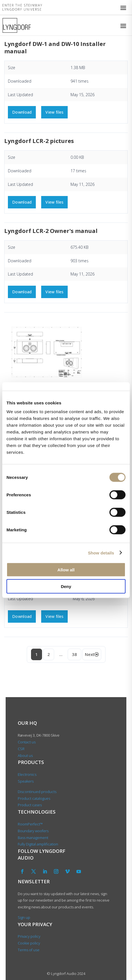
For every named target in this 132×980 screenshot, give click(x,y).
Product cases (30, 805)
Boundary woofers (33, 831)
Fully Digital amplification (38, 844)
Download (22, 112)
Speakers (26, 781)
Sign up (24, 917)
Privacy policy (29, 936)
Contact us (27, 742)
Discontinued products (37, 792)
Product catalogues (34, 798)
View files (54, 112)
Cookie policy (29, 943)
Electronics (27, 774)
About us (26, 756)
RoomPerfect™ (30, 824)
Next (92, 654)
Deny (66, 586)
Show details (101, 553)
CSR (21, 749)
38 (74, 654)
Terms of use (29, 950)
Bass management (33, 838)
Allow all (66, 570)
